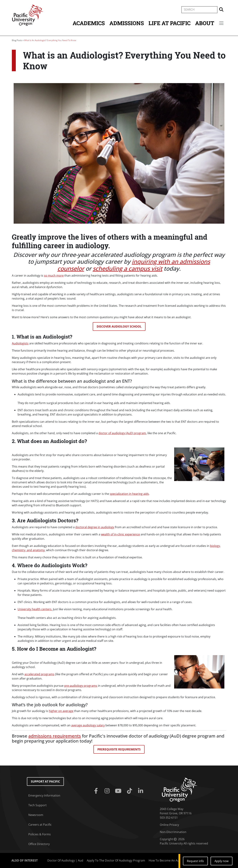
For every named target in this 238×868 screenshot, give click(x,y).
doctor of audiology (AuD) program (122, 433)
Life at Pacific (169, 23)
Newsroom (36, 815)
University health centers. (35, 609)
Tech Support (37, 805)
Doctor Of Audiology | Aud (65, 860)
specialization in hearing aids (129, 494)
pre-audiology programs (81, 686)
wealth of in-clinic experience (120, 534)
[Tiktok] (130, 791)
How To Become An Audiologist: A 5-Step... (177, 860)
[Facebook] (96, 791)
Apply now (221, 861)
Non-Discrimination (173, 832)
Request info (195, 861)
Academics (89, 23)
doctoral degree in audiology (95, 527)
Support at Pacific (45, 781)
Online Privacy (169, 825)
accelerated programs (39, 674)
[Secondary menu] (221, 23)
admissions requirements (55, 736)
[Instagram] (108, 791)
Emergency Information (44, 795)
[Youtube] (119, 791)
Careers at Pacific (40, 825)
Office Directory (39, 844)
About (205, 23)
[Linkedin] (141, 791)
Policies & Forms (40, 834)
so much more (54, 276)
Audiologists (20, 343)
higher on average (61, 711)
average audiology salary (88, 725)
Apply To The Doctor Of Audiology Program (116, 860)
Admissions (127, 23)
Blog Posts (17, 40)
